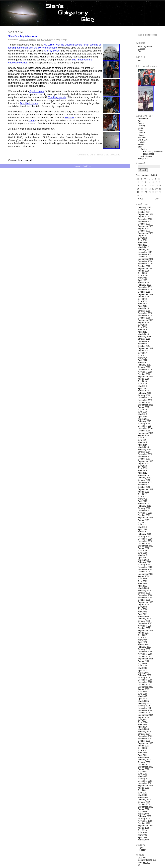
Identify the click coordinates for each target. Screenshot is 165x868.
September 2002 (145, 767)
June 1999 (143, 833)
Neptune (69, 118)
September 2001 (145, 786)
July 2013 (142, 466)
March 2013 (143, 475)
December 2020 (145, 261)
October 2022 (144, 231)
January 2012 (144, 508)
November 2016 (145, 372)
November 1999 (145, 821)
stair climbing (146, 156)
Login (140, 848)
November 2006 (145, 654)
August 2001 (144, 788)
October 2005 (144, 685)
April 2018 (142, 332)
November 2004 (145, 710)
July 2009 (142, 579)
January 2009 (144, 593)
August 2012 (144, 492)
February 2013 (145, 478)
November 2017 (145, 344)
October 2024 (144, 212)
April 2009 (142, 586)
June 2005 (143, 694)
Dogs (140, 128)
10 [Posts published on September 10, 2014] (146, 185)
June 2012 (143, 497)
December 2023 (145, 219)
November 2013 (145, 457)
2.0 (142, 858)
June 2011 (143, 525)
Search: (141, 163)
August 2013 (144, 464)
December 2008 (145, 595)
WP (140, 865)
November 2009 (145, 569)
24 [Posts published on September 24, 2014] (146, 192)
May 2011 (142, 527)
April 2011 (142, 529)
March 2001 (143, 797)
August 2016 (144, 379)
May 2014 (142, 442)
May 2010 (142, 555)
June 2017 (143, 356)
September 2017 (145, 348)
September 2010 (145, 546)
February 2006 (145, 675)
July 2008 (142, 607)
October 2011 (144, 515)
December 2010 (145, 539)
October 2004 (144, 713)
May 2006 (142, 668)
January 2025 (144, 210)
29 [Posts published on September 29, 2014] (138, 195)
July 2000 (142, 812)
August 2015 (144, 407)
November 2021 (145, 254)
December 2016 (145, 370)
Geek (140, 130)
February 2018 (145, 337)
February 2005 (145, 703)
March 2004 (143, 729)
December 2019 (145, 287)
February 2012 (145, 506)
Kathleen (33, 40)
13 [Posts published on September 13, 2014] (156, 185)
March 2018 (143, 334)
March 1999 (143, 840)
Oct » (157, 199)
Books (141, 123)
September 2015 (145, 405)
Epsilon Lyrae (37, 91)
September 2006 (145, 659)
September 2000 (145, 807)
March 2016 (143, 391)
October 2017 (144, 346)
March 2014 (143, 447)
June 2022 (143, 240)
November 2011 (145, 513)
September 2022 (145, 233)
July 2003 (142, 748)
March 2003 (143, 757)
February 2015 (145, 421)
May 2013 (142, 471)
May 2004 (142, 725)
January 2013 (144, 480)
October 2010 (144, 544)
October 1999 (144, 823)
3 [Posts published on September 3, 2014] (146, 182)
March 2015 (143, 419)
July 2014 (142, 438)
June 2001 (143, 793)
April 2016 (142, 388)
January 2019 (144, 311)
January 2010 (144, 565)
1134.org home (145, 46)
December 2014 (145, 426)
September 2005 (145, 687)
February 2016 (145, 393)
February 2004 (145, 732)
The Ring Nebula (57, 97)
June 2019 (143, 301)
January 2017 (144, 367)
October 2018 (144, 318)
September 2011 (145, 518)
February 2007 (145, 647)
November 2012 (145, 485)
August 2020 (144, 271)
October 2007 (144, 628)
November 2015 (145, 400)
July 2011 (142, 522)
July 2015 (142, 410)
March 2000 (143, 814)
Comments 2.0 (147, 860)
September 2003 (145, 743)
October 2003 (144, 741)
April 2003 (142, 755)
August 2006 (144, 661)
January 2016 (144, 395)
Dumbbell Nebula (29, 103)
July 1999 (142, 830)
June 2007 (143, 638)
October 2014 (144, 431)
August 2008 (144, 605)
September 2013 (145, 461)
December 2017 (145, 341)
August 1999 (144, 828)
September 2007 (145, 631)
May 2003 (142, 753)
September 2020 (145, 269)
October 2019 (144, 292)
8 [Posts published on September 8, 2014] (138, 185)
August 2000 (144, 809)
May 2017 (142, 358)
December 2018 (145, 313)
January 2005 (144, 706)
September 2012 (145, 489)
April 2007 (142, 642)
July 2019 (142, 299)
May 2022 (142, 243)
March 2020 (143, 283)
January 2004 (144, 734)
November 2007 (145, 626)
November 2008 (145, 598)
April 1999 (142, 837)
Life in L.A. (143, 140)
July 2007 (142, 635)
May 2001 (142, 795)
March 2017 (143, 363)
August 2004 (144, 718)
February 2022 (145, 250)
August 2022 (144, 236)
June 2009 (143, 581)
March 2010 (143, 560)
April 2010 (142, 558)
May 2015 (142, 414)
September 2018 (145, 320)
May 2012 (142, 499)
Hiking (141, 135)
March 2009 (143, 588)
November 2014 (145, 428)
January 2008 (144, 621)
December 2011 (145, 511)
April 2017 (142, 360)
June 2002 (143, 774)
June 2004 (143, 722)
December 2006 (145, 652)
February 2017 (145, 365)
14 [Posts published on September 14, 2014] (160, 185)
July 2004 (142, 720)
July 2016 (142, 381)
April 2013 (142, 473)
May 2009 (142, 584)
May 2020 (142, 278)
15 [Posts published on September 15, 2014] (138, 189)
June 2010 (143, 553)
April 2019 (142, 306)
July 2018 (142, 325)
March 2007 (143, 645)
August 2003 (144, 746)
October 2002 (144, 765)
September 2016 (145, 377)
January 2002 (144, 779)
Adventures (24, 40)
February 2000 (145, 816)
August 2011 (144, 520)
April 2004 (142, 727)
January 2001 (144, 802)
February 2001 (145, 800)
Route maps (149, 154)
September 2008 (145, 602)
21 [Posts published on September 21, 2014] (160, 189)
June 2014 (143, 440)
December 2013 (145, 454)
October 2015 (144, 403)
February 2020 (145, 285)
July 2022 (142, 238)
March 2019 (143, 308)
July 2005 (142, 692)
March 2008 (143, 616)
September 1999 (145, 826)
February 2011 (145, 534)
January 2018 (144, 339)
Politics (141, 144)
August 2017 (144, 351)
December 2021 (145, 252)
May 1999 (142, 835)
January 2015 (144, 424)
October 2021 (144, 257)
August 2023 (144, 228)
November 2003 (145, 739)
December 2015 (145, 398)
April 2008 (142, 614)
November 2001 (145, 783)
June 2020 (143, 275)
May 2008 (142, 612)
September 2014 (145, 433)
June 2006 (143, 666)
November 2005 (145, 682)
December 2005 (145, 680)
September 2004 (145, 715)
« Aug (141, 199)
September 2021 (145, 259)
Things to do (46, 40)
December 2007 (145, 623)
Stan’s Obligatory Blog (83, 13)
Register (142, 850)
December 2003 (145, 736)
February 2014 (145, 450)
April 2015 (142, 417)
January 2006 (144, 678)
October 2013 (144, 459)
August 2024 (144, 217)
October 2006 (144, 656)
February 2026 (145, 207)
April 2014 (142, 445)
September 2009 (145, 574)
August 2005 (144, 689)
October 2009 (144, 572)
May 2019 (142, 304)
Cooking (142, 126)
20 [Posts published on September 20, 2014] (156, 189)
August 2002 (144, 769)
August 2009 (144, 576)
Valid (144, 863)
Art (139, 121)
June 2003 (143, 750)
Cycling (144, 149)
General (142, 133)
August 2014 (144, 435)
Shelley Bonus (52, 51)
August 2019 (144, 297)
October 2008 (144, 600)
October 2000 (144, 804)
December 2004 (145, 708)
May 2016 (142, 386)
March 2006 (143, 673)
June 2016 (143, 384)
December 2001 (145, 781)
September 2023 (145, 226)
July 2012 (142, 494)
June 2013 (143, 468)
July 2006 (142, 663)
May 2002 (142, 776)
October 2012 (144, 487)
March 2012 (143, 503)
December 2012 (145, 482)
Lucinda (141, 49)
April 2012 (142, 501)
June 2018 (143, 327)
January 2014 (144, 452)
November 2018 (145, 316)
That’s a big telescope (23, 36)
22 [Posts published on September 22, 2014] (138, 192)
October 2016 (144, 374)
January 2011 (144, 537)
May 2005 (142, 696)
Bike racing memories (153, 152)
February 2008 (145, 619)
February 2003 (145, 760)
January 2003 (144, 762)
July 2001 (142, 790)
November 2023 (145, 222)
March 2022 (143, 247)
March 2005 (143, 701)
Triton (31, 121)
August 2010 (144, 548)
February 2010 (145, 562)
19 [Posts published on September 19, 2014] (153, 189)
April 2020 (142, 280)
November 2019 (145, 290)
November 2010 (145, 541)
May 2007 (142, 640)
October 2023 (144, 224)
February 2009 (145, 591)
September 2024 (145, 214)
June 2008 (143, 609)
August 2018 (144, 322)
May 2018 (142, 330)
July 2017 (142, 353)
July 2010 (142, 551)
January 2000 (144, 819)
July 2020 (142, 273)
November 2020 (145, 264)
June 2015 (143, 412)
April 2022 (142, 245)
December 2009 (145, 567)
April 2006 (142, 671)
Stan (39, 40)
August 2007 (144, 633)
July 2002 (142, 772)
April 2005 (142, 699)
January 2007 (144, 649)
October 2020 (144, 266)
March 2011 (143, 532)
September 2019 (145, 294)
